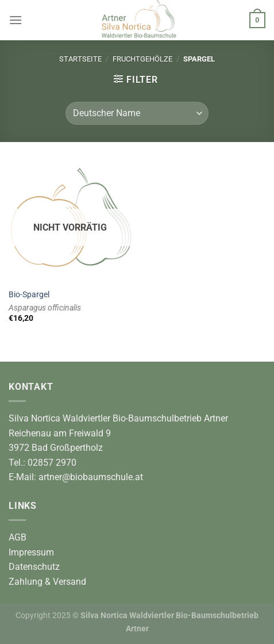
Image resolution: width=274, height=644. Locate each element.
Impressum (31, 552)
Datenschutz (34, 567)
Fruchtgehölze (142, 59)
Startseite (80, 59)
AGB (18, 537)
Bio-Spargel (29, 294)
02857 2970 (52, 463)
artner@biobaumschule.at (91, 477)
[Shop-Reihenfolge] (137, 113)
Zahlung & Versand (47, 582)
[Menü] (16, 20)
